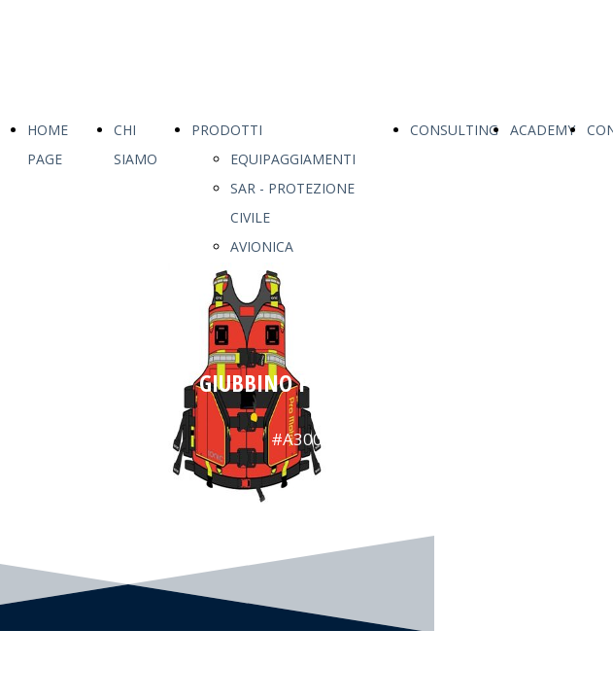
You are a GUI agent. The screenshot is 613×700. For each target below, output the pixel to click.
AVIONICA (262, 246)
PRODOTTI (227, 130)
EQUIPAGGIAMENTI (293, 159)
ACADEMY (543, 130)
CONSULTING (454, 130)
